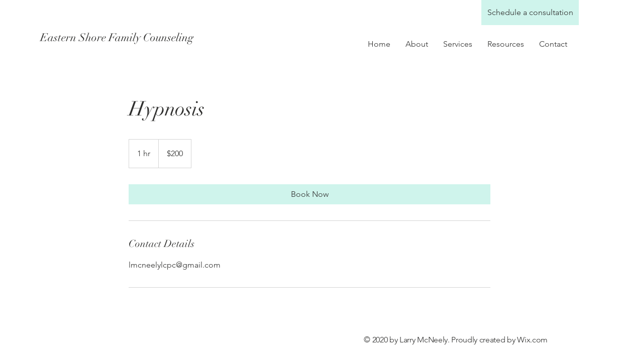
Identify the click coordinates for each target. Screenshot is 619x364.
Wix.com (532, 340)
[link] (309, 194)
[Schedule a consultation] (530, 13)
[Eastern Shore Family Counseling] (130, 38)
